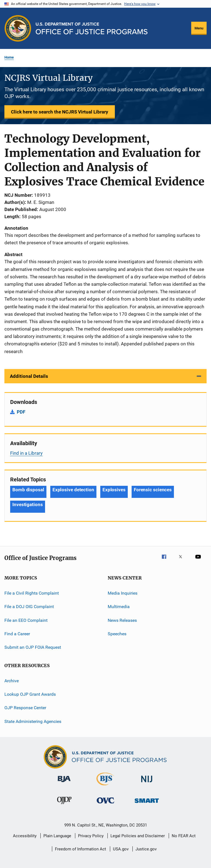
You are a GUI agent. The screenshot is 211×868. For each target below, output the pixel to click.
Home (9, 57)
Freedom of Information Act (80, 849)
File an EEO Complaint (26, 620)
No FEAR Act (184, 836)
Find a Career (17, 634)
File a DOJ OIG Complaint (29, 607)
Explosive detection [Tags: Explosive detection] (73, 490)
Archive (12, 680)
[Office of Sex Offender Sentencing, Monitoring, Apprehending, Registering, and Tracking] (147, 804)
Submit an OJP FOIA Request (33, 647)
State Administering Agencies (33, 721)
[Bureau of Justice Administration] (64, 783)
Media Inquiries (123, 593)
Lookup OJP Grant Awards (30, 694)
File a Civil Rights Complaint (32, 593)
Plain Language (57, 836)
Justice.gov (146, 849)
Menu (199, 28)
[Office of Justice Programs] (18, 28)
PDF (21, 412)
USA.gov (121, 849)
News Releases (122, 620)
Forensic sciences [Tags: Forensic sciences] (153, 490)
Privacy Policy (91, 836)
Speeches (117, 634)
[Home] (92, 28)
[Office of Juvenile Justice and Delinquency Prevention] (64, 805)
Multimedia (119, 607)
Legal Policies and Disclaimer (138, 836)
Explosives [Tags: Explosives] (114, 490)
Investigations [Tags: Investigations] (28, 504)
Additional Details (29, 376)
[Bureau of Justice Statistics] (105, 786)
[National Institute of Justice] (147, 783)
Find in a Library (26, 453)
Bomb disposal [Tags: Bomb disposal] (28, 490)
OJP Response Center (25, 708)
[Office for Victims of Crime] (105, 804)
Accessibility (25, 836)
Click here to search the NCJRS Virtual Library (60, 112)
